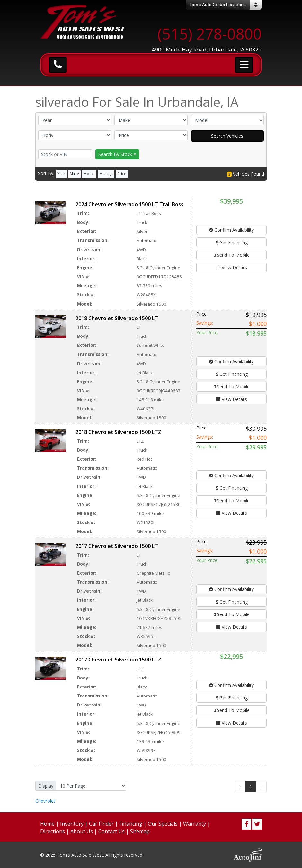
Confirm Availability (231, 230)
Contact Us (111, 831)
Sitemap (140, 831)
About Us (82, 831)
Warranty (195, 824)
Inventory (72, 824)
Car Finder (101, 824)
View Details (231, 268)
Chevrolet (45, 801)
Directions (53, 831)
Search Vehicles (227, 136)
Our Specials (163, 824)
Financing (131, 824)
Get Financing (232, 242)
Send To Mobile (232, 255)
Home (47, 824)
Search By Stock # (117, 154)
